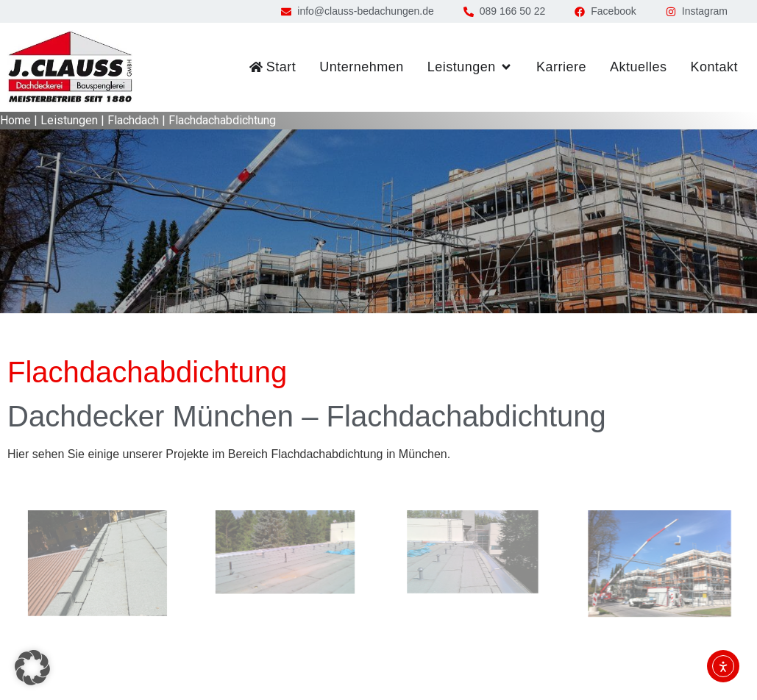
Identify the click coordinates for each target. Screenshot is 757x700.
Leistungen (69, 120)
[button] (32, 668)
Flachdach (133, 120)
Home (15, 120)
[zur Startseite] (70, 67)
